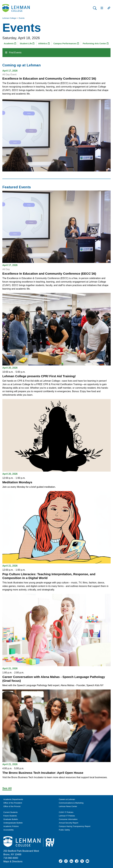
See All (7, 788)
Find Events (13, 53)
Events (22, 18)
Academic (10, 44)
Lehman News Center (68, 806)
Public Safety (64, 830)
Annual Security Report (69, 823)
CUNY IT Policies (66, 812)
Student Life (27, 44)
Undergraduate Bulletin (13, 823)
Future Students (10, 816)
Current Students (11, 812)
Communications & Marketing (71, 803)
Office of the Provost (12, 806)
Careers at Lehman (67, 799)
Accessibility (9, 830)
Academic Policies (11, 826)
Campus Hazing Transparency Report (75, 826)
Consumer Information (68, 819)
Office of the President (13, 803)
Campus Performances (66, 44)
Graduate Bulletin (11, 819)
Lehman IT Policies (67, 816)
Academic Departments (13, 799)
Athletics (44, 44)
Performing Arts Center (96, 44)
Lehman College (9, 18)
